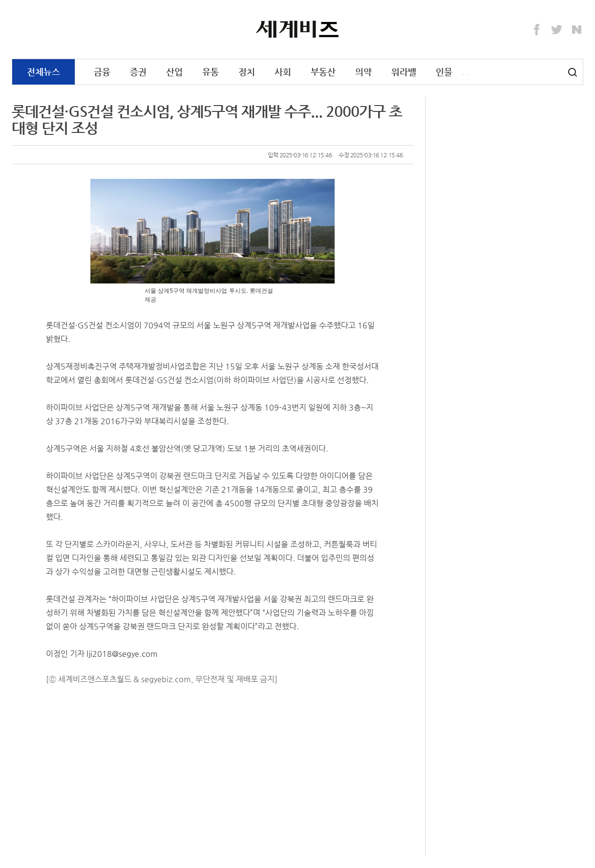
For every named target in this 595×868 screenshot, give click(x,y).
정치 (247, 72)
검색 (573, 72)
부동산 (323, 72)
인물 (444, 72)
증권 (138, 72)
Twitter (557, 30)
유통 (211, 72)
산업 (174, 72)
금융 (102, 72)
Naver (577, 30)
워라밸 (404, 72)
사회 (283, 72)
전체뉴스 (43, 72)
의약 (363, 72)
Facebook (537, 30)
